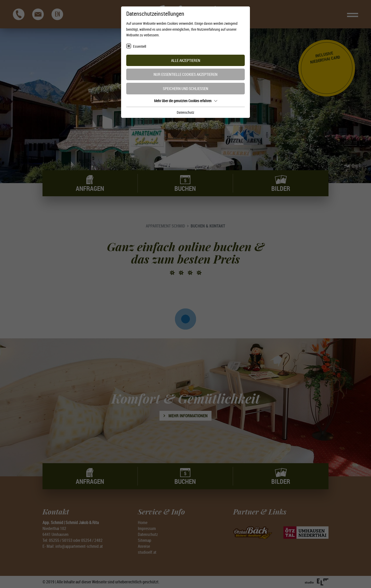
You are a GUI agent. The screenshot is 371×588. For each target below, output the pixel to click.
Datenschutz (185, 112)
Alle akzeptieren (186, 60)
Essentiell (140, 46)
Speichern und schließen (185, 88)
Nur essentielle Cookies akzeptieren (185, 74)
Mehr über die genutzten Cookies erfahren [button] (186, 101)
